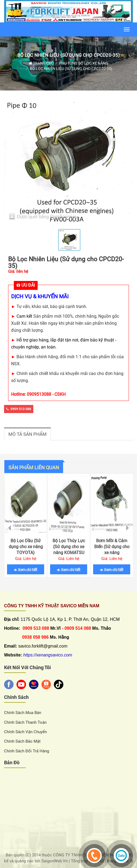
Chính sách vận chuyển (25, 732)
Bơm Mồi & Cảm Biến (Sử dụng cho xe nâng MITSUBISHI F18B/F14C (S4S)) (112, 553)
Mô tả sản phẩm (27, 434)
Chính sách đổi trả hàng (27, 751)
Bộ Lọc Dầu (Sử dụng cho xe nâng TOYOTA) (26, 547)
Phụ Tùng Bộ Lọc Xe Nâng (84, 63)
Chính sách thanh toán (25, 722)
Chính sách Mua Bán (23, 713)
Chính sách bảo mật (22, 741)
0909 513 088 (19, 409)
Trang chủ (41, 63)
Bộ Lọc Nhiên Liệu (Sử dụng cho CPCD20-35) (69, 55)
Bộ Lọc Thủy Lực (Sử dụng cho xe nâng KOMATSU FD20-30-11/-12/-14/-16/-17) (69, 553)
